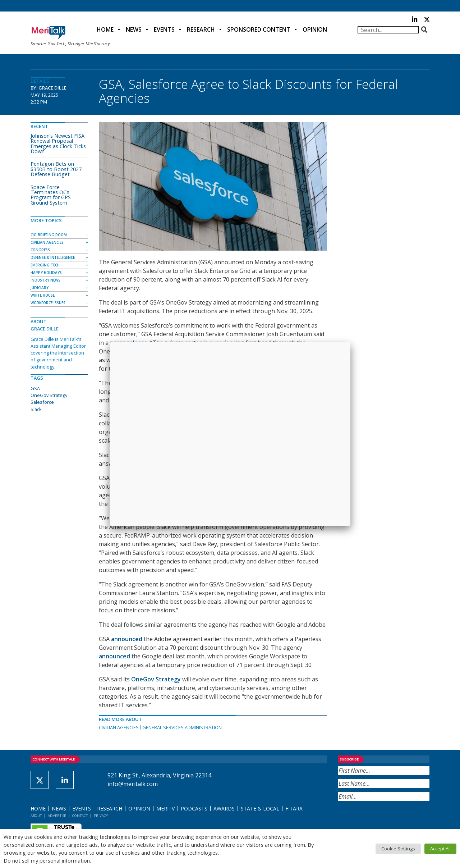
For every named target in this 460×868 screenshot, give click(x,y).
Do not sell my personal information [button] (47, 860)
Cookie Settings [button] (398, 849)
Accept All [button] (440, 849)
